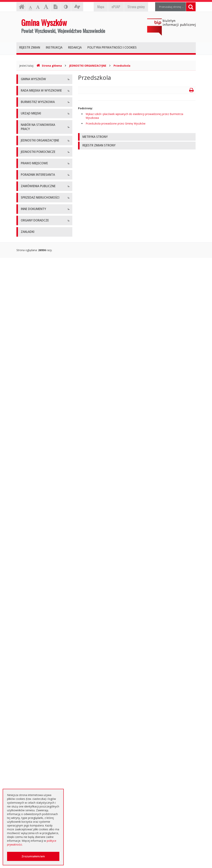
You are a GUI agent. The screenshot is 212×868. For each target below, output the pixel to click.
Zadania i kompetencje (35, 197)
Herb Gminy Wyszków (34, 97)
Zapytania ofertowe (33, 593)
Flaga (24, 105)
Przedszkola (122, 66)
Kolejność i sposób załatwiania (40, 513)
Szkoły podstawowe (33, 338)
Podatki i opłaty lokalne (35, 459)
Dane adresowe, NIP (34, 251)
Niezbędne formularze (35, 318)
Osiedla (25, 401)
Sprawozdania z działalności (38, 214)
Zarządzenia (28, 205)
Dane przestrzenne (33, 493)
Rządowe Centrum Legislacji (38, 539)
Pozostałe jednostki (33, 372)
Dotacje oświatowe (33, 747)
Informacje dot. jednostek (37, 409)
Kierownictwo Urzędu (34, 268)
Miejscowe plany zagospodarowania (33, 440)
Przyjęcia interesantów (35, 222)
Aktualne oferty (30, 622)
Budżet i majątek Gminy (36, 450)
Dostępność (28, 123)
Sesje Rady (28, 168)
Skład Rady (28, 151)
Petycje (25, 723)
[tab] (137, 137)
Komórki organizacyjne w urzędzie (42, 277)
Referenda (27, 485)
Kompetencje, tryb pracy (36, 143)
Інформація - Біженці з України (41, 785)
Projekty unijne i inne (34, 659)
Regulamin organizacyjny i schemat (43, 260)
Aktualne (26, 559)
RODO (25, 765)
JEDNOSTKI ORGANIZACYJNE (88, 66)
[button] (137, 137)
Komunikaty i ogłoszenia (36, 705)
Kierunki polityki (30, 667)
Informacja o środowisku (36, 676)
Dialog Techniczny (32, 576)
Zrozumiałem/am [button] (33, 856)
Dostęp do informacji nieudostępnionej (34, 695)
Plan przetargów (31, 585)
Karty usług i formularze (36, 522)
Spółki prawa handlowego (37, 364)
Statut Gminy (29, 429)
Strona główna (49, 66)
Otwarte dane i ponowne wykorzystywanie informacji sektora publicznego (38, 735)
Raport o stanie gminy (34, 231)
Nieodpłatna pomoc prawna (38, 756)
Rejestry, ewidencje (33, 650)
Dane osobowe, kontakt (36, 188)
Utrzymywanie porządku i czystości (42, 468)
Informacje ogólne (32, 88)
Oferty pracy (28, 309)
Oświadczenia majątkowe (37, 685)
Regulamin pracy (31, 285)
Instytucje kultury (31, 355)
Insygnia (26, 114)
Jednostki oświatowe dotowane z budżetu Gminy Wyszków (41, 775)
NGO (24, 714)
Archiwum (27, 567)
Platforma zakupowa (34, 602)
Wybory (25, 476)
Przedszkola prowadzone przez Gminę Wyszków (116, 123)
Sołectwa (27, 392)
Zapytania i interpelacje (35, 160)
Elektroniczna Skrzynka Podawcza (42, 530)
